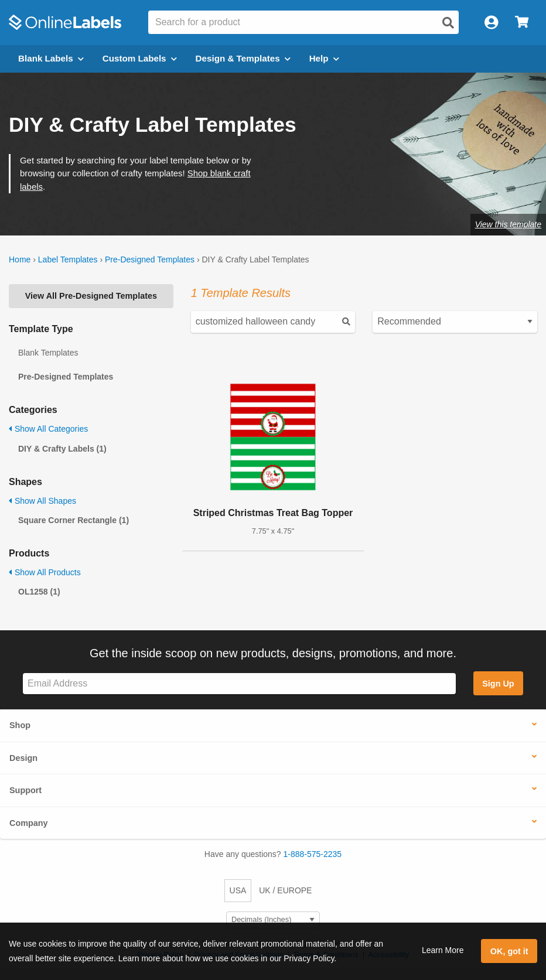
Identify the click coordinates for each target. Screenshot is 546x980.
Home (20, 259)
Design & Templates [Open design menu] (243, 58)
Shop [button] (20, 725)
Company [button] (29, 823)
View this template (508, 224)
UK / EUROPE (285, 890)
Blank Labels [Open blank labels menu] (51, 58)
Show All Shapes (42, 501)
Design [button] (23, 758)
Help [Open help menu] (324, 58)
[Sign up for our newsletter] (239, 684)
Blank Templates (48, 353)
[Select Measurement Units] (273, 920)
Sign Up (498, 684)
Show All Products (45, 572)
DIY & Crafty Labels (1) (62, 449)
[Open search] (448, 23)
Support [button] (25, 790)
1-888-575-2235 (313, 854)
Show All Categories (48, 429)
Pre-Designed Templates (150, 259)
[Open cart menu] (522, 23)
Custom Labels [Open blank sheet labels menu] (140, 58)
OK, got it (509, 951)
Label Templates (68, 259)
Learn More (443, 950)
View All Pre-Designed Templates (91, 296)
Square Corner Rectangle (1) (74, 520)
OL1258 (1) (39, 592)
